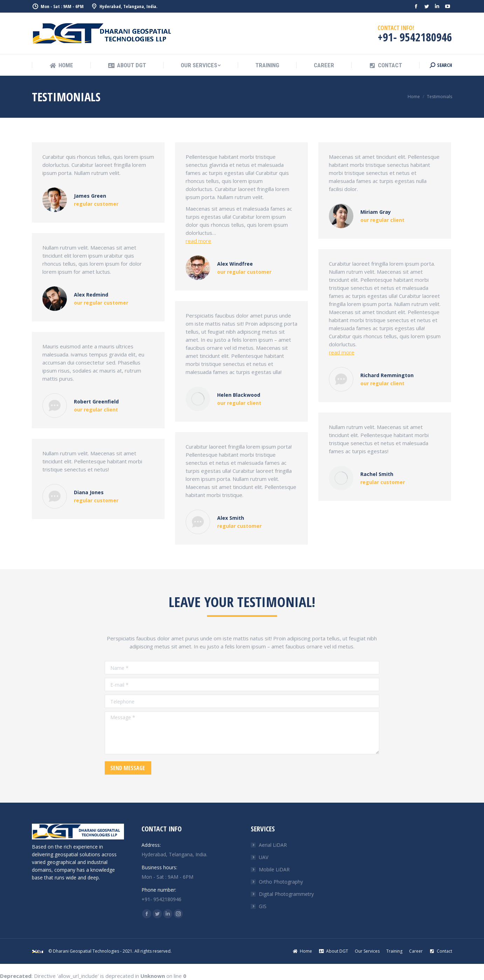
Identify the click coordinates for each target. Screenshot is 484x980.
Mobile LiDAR (274, 869)
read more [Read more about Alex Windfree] (198, 241)
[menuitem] (61, 65)
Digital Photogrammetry (286, 894)
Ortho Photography (281, 882)
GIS (263, 906)
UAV (264, 857)
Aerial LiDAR (273, 845)
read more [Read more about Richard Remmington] (342, 352)
